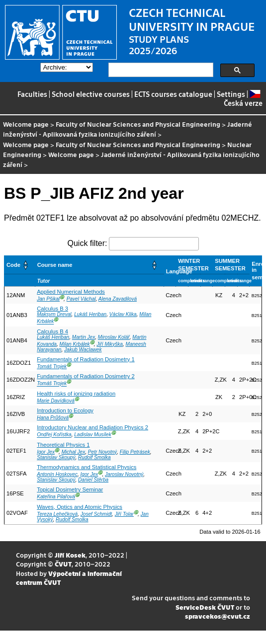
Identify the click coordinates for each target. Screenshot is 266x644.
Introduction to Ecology (65, 410)
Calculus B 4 (52, 331)
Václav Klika (123, 314)
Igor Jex (46, 452)
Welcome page (26, 124)
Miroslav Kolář (114, 337)
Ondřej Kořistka (54, 435)
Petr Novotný (102, 452)
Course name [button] (55, 265)
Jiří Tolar (124, 514)
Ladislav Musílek (93, 435)
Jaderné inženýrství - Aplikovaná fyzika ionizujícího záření (128, 129)
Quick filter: (87, 243)
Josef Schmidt (96, 514)
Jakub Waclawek (83, 350)
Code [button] (13, 265)
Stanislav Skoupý (56, 457)
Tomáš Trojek (52, 366)
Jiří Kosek (70, 555)
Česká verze (243, 99)
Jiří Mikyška (110, 344)
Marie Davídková (56, 401)
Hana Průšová (53, 418)
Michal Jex (74, 452)
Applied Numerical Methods (71, 292)
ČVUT (63, 564)
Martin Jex (84, 337)
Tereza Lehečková (57, 514)
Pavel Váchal (81, 299)
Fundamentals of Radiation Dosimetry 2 (86, 376)
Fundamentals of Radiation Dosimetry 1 (86, 359)
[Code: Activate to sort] (20, 265)
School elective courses (91, 94)
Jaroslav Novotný (124, 474)
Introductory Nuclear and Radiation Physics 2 (92, 427)
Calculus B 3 (52, 309)
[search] (160, 70)
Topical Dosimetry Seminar (70, 489)
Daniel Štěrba (93, 480)
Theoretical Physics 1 (63, 445)
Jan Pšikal (48, 299)
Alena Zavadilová (118, 299)
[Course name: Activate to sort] (99, 265)
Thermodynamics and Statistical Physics (87, 467)
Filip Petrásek (135, 452)
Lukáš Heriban (90, 314)
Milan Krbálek (75, 344)
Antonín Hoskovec (57, 474)
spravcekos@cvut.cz (218, 616)
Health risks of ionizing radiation (76, 394)
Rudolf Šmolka (94, 457)
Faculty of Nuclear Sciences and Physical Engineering (138, 124)
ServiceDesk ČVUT (205, 607)
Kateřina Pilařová (56, 497)
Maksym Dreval (54, 314)
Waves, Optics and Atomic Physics (80, 507)
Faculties (32, 94)
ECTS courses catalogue (173, 94)
